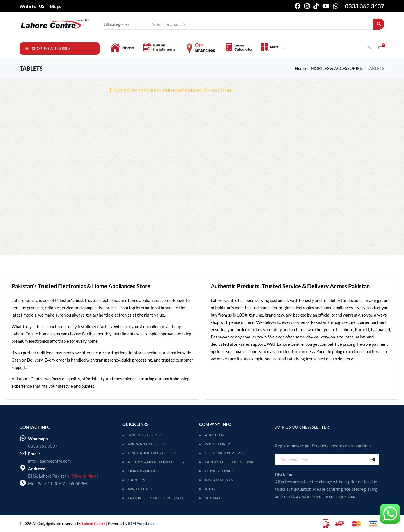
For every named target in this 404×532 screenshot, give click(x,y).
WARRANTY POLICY (146, 444)
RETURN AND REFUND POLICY (156, 462)
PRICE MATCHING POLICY (152, 453)
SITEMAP (213, 498)
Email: (34, 454)
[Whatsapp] (23, 438)
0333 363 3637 (43, 446)
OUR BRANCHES (143, 471)
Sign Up (373, 460)
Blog (210, 489)
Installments (219, 480)
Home (300, 68)
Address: (37, 469)
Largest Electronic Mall (231, 462)
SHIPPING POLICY (144, 435)
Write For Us (218, 444)
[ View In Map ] (84, 476)
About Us (214, 435)
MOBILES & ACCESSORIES (336, 68)
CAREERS (136, 480)
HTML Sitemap (219, 471)
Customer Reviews (224, 453)
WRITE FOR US (141, 489)
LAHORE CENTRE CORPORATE (156, 498)
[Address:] (23, 468)
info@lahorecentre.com (49, 461)
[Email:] (23, 453)
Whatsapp (38, 439)
